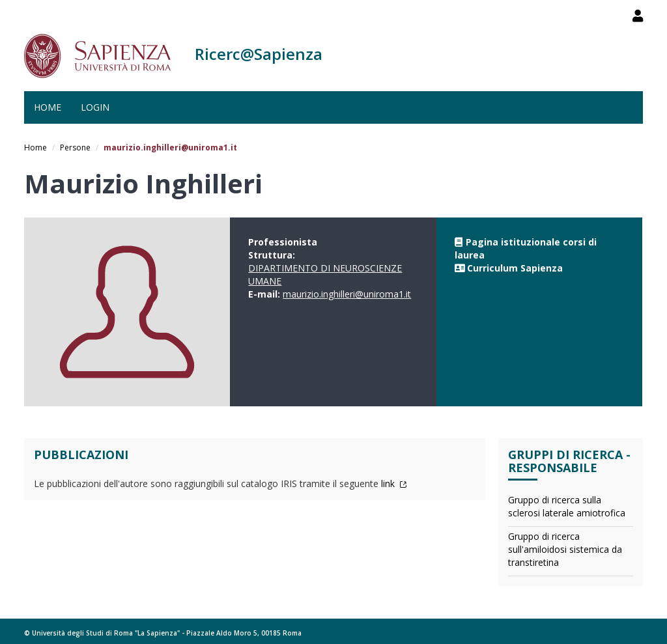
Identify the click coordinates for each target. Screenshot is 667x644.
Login (95, 107)
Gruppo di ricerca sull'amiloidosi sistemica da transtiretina (565, 549)
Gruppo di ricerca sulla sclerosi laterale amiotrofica (567, 506)
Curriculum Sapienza (515, 268)
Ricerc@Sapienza (259, 54)
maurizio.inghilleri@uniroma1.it (347, 294)
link (394, 483)
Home (48, 107)
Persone (75, 147)
